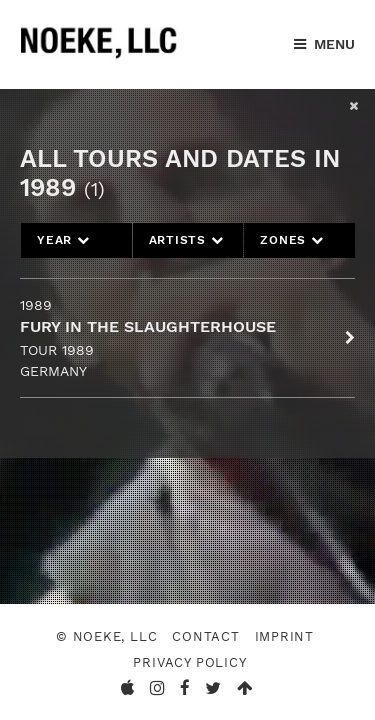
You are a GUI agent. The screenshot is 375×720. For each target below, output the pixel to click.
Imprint (285, 636)
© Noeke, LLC (106, 636)
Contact (206, 636)
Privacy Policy (189, 662)
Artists (186, 240)
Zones (291, 240)
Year (63, 240)
